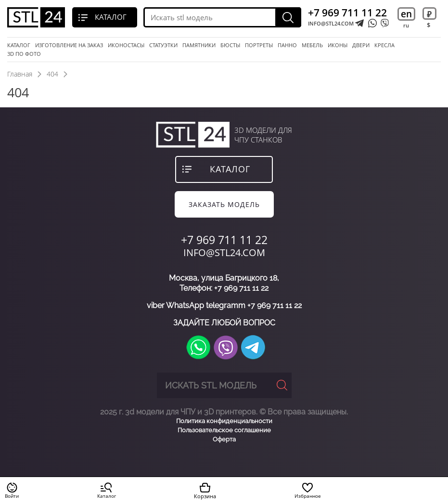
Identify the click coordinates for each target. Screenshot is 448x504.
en (406, 14)
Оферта (224, 439)
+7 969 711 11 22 (347, 13)
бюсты (230, 45)
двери (361, 45)
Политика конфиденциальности (224, 421)
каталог (230, 169)
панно (287, 45)
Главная (20, 74)
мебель (312, 45)
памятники (199, 45)
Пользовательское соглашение (224, 430)
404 (52, 74)
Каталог (19, 45)
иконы (338, 45)
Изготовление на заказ (69, 45)
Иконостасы (126, 45)
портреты (259, 45)
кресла (384, 45)
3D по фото (24, 54)
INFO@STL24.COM (331, 24)
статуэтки (163, 45)
